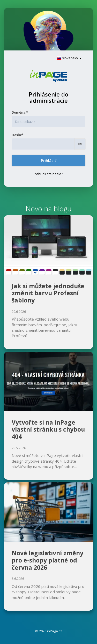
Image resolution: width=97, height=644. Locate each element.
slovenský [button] (69, 58)
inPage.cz (55, 631)
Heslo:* (18, 135)
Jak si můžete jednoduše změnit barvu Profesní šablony (48, 293)
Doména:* (20, 112)
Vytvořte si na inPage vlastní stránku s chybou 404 (48, 429)
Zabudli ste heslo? (48, 174)
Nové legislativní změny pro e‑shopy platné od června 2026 (47, 560)
